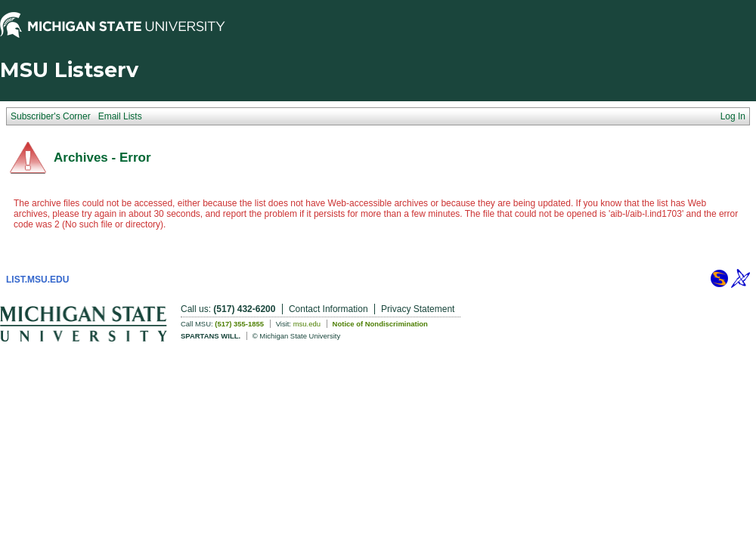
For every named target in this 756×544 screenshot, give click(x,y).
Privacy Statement (418, 309)
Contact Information (328, 309)
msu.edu (307, 324)
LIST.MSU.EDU (37, 280)
